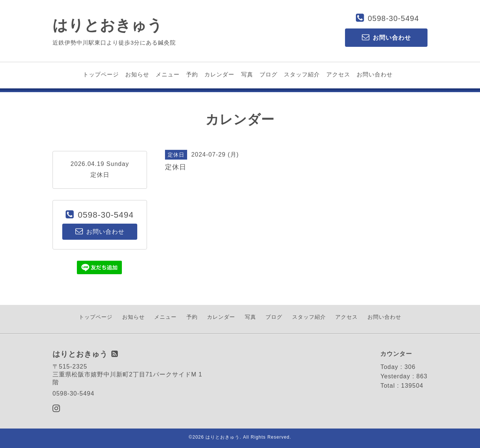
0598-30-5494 (394, 18)
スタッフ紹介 (302, 74)
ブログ (268, 74)
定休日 (100, 175)
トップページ (101, 74)
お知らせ (137, 74)
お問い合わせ (375, 74)
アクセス (338, 74)
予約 (192, 74)
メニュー (168, 74)
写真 (247, 74)
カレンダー (219, 74)
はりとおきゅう (108, 25)
